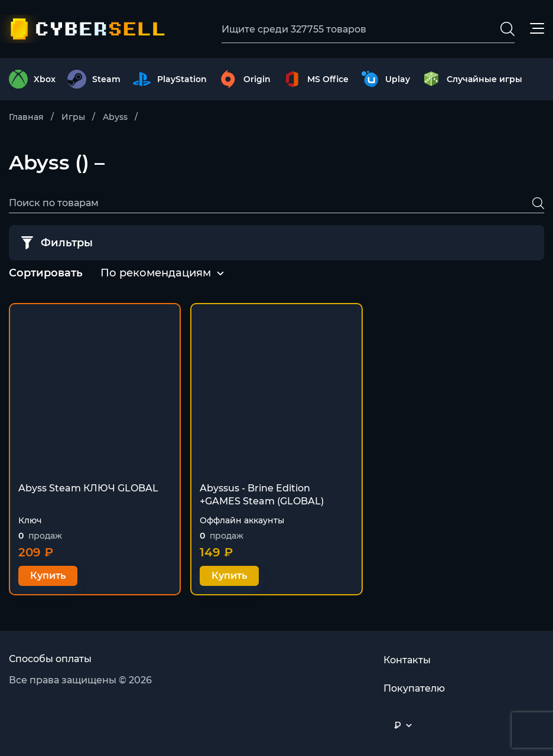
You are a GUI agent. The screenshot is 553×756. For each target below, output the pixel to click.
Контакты (407, 660)
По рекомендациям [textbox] (156, 273)
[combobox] (156, 273)
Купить (48, 576)
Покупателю (414, 688)
